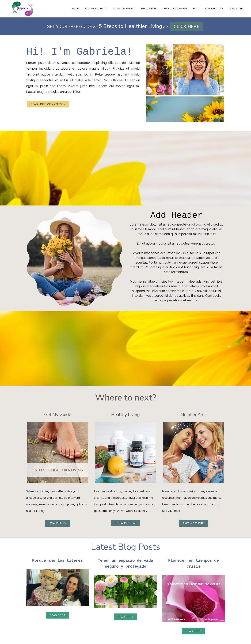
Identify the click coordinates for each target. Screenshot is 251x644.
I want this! (58, 523)
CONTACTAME (214, 9)
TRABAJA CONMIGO (175, 9)
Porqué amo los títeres (58, 560)
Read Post (58, 615)
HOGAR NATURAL (96, 9)
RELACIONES (149, 9)
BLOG (196, 9)
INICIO (75, 9)
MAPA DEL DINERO (124, 9)
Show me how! (126, 523)
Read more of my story (48, 104)
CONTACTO (236, 9)
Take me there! (194, 523)
